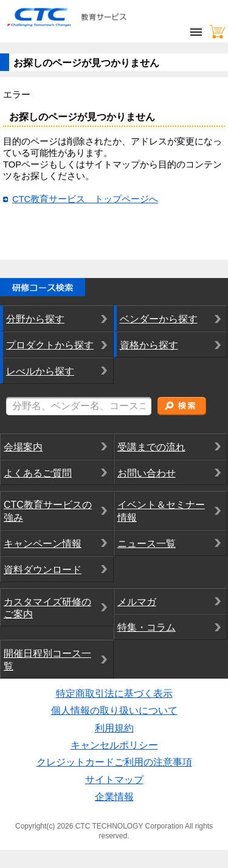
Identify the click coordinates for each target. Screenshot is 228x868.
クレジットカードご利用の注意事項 (114, 762)
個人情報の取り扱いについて (114, 710)
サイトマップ (114, 780)
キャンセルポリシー (114, 745)
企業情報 (114, 797)
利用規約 (114, 728)
